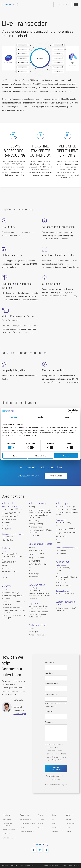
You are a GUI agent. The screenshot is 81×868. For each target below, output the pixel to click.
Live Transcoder (8, 819)
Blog (53, 819)
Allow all (66, 456)
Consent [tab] (14, 417)
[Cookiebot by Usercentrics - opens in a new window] (69, 411)
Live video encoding (26, 819)
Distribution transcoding (27, 823)
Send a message (56, 769)
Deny (15, 456)
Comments (49, 722)
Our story (69, 819)
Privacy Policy (57, 760)
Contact (68, 832)
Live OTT (23, 828)
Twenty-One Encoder (9, 830)
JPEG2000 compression (27, 832)
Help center (41, 819)
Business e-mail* (51, 684)
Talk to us (62, 4)
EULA (26, 865)
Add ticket (40, 823)
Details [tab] (40, 417)
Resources (55, 832)
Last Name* (49, 673)
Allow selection (40, 456)
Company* (49, 712)
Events (54, 823)
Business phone (51, 694)
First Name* (49, 663)
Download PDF (56, 476)
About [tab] (67, 417)
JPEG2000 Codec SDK (10, 838)
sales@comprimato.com (29, 476)
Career (68, 828)
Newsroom (55, 828)
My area (40, 828)
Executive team (70, 823)
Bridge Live (6, 834)
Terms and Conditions (17, 865)
